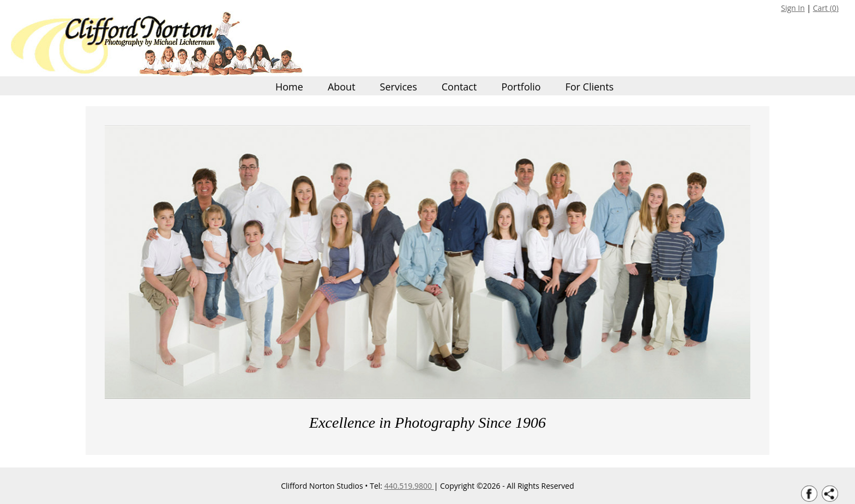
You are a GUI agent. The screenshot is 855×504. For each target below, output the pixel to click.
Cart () (826, 8)
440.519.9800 (409, 486)
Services (399, 87)
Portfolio (521, 87)
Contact (459, 87)
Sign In (793, 8)
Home (289, 87)
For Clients (590, 87)
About (342, 87)
